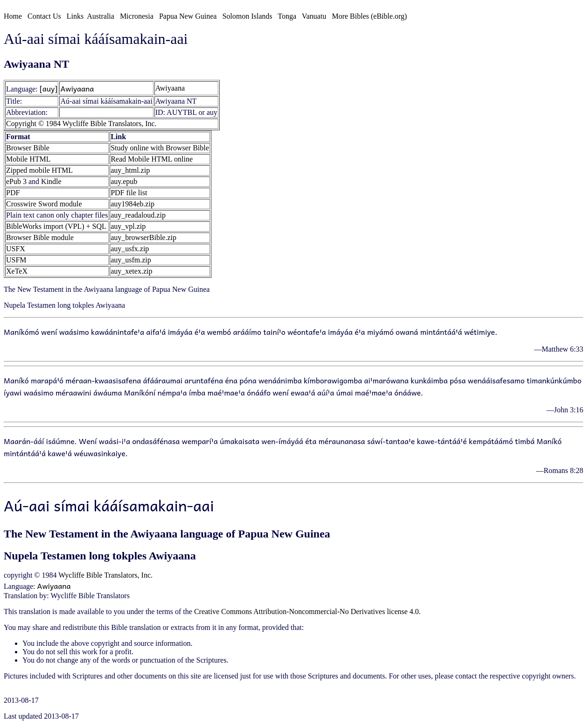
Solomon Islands (247, 16)
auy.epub (124, 181)
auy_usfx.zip (130, 249)
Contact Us (44, 16)
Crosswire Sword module (44, 204)
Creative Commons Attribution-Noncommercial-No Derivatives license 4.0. (307, 611)
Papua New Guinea (188, 16)
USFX (16, 249)
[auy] (49, 88)
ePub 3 (16, 181)
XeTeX (17, 271)
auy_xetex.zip (131, 271)
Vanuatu (314, 16)
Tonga (287, 16)
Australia (101, 16)
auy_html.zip (130, 170)
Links (75, 16)
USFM (16, 260)
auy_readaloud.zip (138, 215)
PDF (13, 193)
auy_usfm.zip (131, 260)
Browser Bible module (40, 237)
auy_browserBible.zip (143, 237)
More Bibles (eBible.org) (369, 16)
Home (13, 16)
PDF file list (129, 193)
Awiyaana (77, 88)
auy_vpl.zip (128, 226)
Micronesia (137, 16)
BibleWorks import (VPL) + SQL (56, 226)
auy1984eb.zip (133, 204)
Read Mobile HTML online (152, 159)
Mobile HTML (28, 159)
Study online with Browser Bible (160, 148)
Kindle (51, 181)
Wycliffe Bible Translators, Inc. (105, 575)
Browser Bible (28, 148)
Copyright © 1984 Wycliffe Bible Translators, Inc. (81, 124)
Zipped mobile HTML (39, 170)
